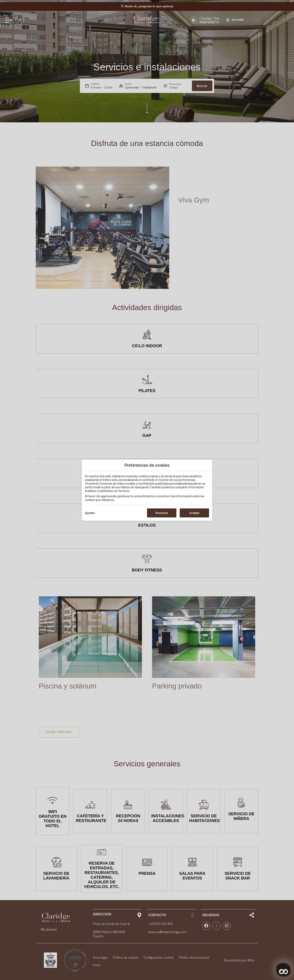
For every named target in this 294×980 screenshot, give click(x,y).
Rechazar (162, 513)
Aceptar (194, 513)
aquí (104, 496)
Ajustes (90, 513)
